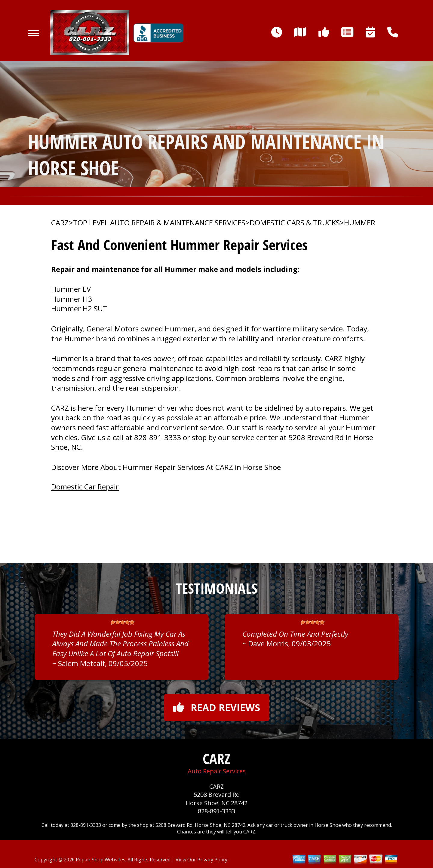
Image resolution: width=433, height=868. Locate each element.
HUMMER (360, 223)
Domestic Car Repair (85, 487)
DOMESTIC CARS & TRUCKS (295, 223)
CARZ (60, 223)
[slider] (122, 622)
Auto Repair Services (217, 771)
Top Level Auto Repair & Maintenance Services (159, 223)
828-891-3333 (158, 437)
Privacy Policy (212, 860)
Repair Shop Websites (100, 860)
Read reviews (217, 707)
